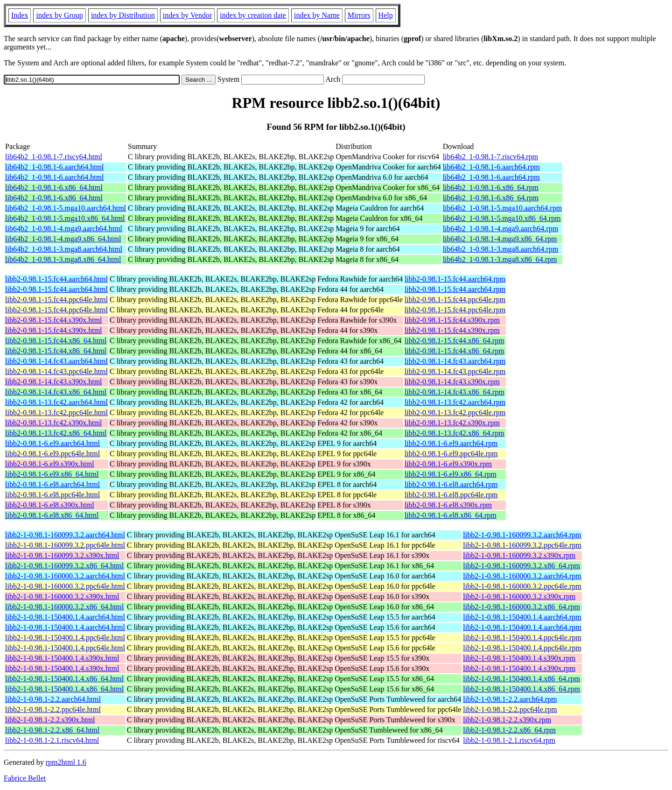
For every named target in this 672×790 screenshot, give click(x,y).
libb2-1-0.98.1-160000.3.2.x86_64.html (64, 607)
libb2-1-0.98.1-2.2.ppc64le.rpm (510, 709)
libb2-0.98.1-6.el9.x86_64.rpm (451, 474)
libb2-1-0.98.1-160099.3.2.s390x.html (62, 555)
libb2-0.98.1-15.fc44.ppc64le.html (56, 300)
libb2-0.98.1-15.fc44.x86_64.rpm (455, 341)
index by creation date (253, 15)
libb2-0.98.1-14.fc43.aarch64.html (56, 361)
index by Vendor (187, 15)
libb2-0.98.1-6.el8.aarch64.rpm (451, 484)
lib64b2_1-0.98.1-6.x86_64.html (54, 187)
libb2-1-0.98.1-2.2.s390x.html (50, 720)
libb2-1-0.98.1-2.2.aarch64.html (53, 699)
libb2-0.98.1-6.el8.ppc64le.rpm (451, 495)
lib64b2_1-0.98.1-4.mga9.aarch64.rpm (501, 229)
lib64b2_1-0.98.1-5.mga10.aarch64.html (66, 208)
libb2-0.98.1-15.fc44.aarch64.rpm (455, 279)
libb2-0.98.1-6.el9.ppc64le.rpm (451, 454)
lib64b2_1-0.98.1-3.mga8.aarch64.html (64, 249)
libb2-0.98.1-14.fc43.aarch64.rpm (455, 361)
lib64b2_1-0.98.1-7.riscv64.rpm (490, 157)
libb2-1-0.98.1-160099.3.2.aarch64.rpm (522, 535)
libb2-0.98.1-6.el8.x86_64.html (52, 515)
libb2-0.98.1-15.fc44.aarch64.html (56, 279)
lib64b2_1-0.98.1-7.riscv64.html (54, 157)
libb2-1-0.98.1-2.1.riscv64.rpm (509, 740)
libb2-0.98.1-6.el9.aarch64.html (52, 443)
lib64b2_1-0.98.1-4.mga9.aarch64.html (64, 229)
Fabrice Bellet (25, 778)
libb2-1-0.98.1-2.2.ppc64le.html (53, 709)
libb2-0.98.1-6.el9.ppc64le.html (52, 454)
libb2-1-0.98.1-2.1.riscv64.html (52, 740)
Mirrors (359, 15)
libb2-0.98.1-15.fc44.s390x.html (54, 320)
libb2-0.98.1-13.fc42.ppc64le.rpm (455, 413)
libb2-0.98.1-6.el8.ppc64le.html (52, 495)
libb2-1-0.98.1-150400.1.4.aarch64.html (65, 617)
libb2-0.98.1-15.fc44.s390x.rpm (452, 320)
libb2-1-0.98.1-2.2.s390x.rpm (507, 720)
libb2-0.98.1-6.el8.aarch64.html (52, 484)
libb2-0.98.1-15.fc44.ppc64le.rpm (455, 300)
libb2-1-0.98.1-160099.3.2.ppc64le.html (65, 545)
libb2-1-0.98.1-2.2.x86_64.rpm (509, 730)
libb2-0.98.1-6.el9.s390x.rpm (448, 464)
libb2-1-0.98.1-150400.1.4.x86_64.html (64, 679)
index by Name (317, 15)
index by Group (59, 15)
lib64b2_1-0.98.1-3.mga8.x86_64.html (63, 259)
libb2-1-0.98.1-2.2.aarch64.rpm (510, 699)
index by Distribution (123, 15)
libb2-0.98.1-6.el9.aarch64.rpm (451, 443)
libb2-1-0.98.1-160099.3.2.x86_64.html (64, 566)
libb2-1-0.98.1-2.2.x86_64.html (52, 730)
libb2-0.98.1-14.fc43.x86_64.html (56, 392)
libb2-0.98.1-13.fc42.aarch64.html (56, 402)
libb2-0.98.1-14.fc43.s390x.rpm (452, 382)
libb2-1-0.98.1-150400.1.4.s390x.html (62, 658)
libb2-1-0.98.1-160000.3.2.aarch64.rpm (522, 576)
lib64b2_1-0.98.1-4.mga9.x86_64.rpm (500, 239)
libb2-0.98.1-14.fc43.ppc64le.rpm (455, 371)
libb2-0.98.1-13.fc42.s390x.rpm (452, 423)
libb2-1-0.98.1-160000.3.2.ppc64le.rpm (522, 586)
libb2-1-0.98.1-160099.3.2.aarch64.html (65, 535)
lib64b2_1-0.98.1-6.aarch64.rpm (491, 167)
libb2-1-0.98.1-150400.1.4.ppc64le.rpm (522, 638)
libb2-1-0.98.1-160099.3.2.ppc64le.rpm (522, 545)
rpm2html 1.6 (66, 762)
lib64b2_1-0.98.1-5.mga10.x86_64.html (65, 218)
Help (386, 15)
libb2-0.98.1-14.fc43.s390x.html (54, 382)
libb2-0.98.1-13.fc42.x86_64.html (56, 433)
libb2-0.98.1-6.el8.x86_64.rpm (451, 515)
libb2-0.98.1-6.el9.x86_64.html (52, 474)
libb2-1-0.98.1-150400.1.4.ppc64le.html (65, 638)
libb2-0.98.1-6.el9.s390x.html (50, 464)
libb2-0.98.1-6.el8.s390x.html (50, 505)
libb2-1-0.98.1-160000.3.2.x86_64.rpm (521, 607)
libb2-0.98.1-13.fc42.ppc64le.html (56, 413)
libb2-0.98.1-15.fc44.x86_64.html (56, 341)
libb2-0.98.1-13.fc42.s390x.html (54, 423)
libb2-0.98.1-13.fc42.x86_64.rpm (455, 433)
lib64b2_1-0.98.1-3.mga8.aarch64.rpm (501, 249)
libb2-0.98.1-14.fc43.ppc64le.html (56, 371)
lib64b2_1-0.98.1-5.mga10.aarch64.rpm (503, 208)
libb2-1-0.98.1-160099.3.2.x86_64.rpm (521, 566)
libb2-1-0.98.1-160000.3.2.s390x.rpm (519, 596)
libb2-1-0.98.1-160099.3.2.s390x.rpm (519, 555)
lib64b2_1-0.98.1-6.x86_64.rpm (491, 187)
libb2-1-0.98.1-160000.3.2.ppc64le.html (65, 586)
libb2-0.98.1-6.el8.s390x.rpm (448, 505)
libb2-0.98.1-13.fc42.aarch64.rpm (455, 402)
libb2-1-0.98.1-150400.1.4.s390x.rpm (519, 658)
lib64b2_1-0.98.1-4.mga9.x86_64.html (63, 239)
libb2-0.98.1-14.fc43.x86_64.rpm (455, 392)
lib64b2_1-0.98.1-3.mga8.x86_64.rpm (500, 259)
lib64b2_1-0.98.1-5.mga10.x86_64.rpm (502, 218)
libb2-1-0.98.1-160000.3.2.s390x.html (62, 596)
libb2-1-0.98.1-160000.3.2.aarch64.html (65, 576)
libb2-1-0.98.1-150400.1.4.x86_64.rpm (521, 679)
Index (20, 15)
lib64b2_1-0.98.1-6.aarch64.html (55, 167)
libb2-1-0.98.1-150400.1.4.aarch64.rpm (522, 617)
